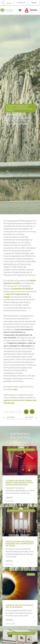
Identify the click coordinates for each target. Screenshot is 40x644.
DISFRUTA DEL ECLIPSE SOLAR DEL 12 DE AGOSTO (19, 606)
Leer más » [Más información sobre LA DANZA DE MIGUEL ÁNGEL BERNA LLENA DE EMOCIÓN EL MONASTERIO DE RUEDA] (9, 497)
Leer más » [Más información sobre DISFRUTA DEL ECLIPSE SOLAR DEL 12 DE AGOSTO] (9, 620)
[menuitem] (34, 3)
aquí (15, 389)
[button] (2, 3)
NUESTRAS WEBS (21, 3)
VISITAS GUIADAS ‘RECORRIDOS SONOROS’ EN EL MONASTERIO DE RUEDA (20, 544)
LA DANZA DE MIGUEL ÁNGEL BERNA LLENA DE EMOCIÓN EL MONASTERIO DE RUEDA (19, 483)
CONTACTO (9, 3)
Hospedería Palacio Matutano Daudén (19, 108)
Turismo (10, 111)
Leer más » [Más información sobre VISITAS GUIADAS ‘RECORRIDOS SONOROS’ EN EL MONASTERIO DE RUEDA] (9, 561)
